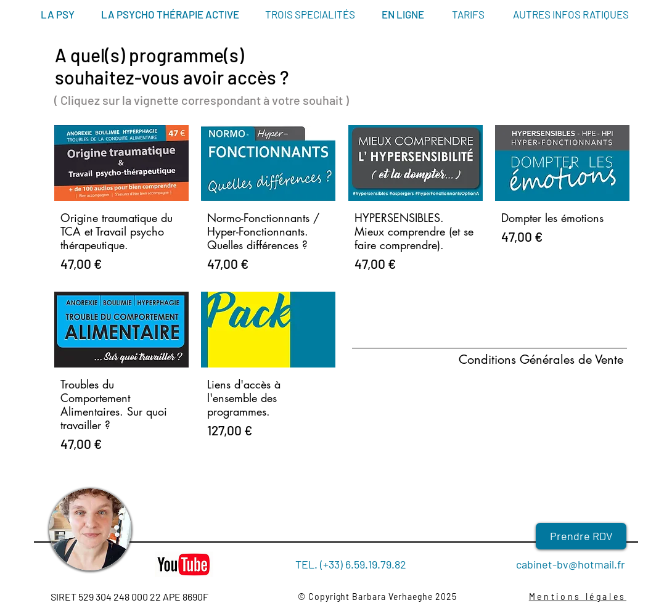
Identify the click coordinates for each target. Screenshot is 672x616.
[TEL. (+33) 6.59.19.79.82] (351, 565)
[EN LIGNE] (403, 15)
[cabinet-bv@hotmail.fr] (563, 565)
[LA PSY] (57, 15)
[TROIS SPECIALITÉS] (310, 15)
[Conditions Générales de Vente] (548, 359)
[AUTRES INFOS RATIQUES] (571, 15)
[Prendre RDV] (581, 536)
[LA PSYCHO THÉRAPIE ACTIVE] (170, 15)
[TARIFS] (468, 15)
